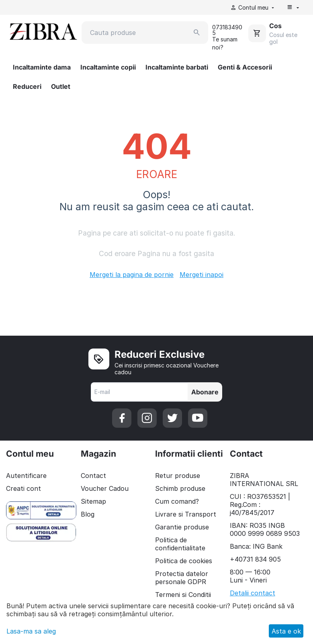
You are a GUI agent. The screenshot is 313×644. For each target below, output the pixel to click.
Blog (88, 514)
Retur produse (178, 476)
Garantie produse (182, 527)
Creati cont (24, 488)
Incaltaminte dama (42, 67)
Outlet (61, 86)
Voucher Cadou (105, 488)
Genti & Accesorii (245, 67)
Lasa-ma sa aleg (31, 631)
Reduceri (27, 86)
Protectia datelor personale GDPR (182, 578)
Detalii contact (253, 593)
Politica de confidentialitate (180, 544)
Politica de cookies (184, 561)
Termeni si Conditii (183, 595)
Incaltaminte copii (108, 67)
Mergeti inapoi (202, 275)
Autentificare (26, 476)
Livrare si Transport (186, 514)
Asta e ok (286, 631)
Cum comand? (177, 501)
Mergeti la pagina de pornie (132, 275)
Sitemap (93, 501)
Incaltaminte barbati (177, 67)
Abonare (205, 392)
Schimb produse (180, 488)
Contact (93, 476)
